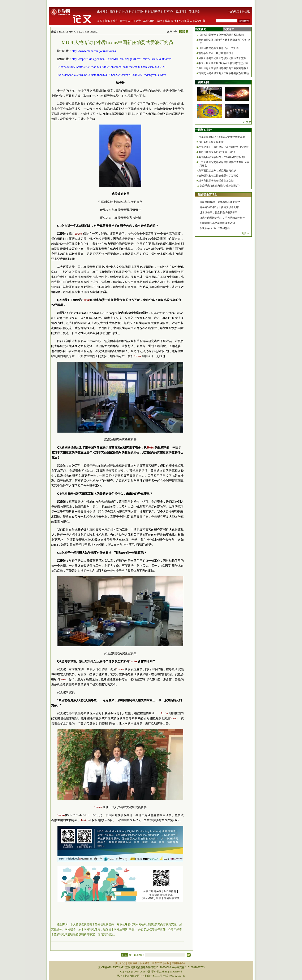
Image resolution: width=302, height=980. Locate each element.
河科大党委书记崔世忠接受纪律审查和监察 (222, 58)
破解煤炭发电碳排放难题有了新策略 (219, 176)
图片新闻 (203, 82)
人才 (130, 21)
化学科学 (129, 11)
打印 (124, 955)
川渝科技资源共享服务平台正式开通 (219, 48)
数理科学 (181, 11)
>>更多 (247, 122)
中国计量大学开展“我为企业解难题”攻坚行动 (223, 63)
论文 (160, 21)
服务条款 (145, 963)
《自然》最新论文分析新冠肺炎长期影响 (221, 35)
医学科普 (200, 21)
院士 (123, 21)
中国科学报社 (179, 963)
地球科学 (168, 11)
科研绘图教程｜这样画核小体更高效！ (221, 202)
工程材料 (142, 11)
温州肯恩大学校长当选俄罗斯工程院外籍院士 (224, 68)
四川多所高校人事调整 (211, 142)
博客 (115, 21)
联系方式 (157, 963)
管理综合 (194, 11)
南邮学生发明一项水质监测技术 (216, 53)
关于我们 (120, 963)
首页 (100, 21)
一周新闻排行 (203, 130)
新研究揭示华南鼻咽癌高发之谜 (216, 181)
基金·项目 (149, 21)
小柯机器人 (185, 21)
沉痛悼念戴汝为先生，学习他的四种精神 (222, 218)
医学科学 (116, 11)
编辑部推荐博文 (208, 195)
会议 (138, 21)
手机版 (246, 11)
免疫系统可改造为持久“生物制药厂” (220, 186)
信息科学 (155, 11)
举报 (167, 963)
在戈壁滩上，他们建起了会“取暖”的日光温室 (223, 147)
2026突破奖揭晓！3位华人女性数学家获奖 (222, 137)
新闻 (108, 21)
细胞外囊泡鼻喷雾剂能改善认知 (217, 223)
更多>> (245, 233)
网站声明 (133, 963)
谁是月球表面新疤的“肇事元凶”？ (217, 152)
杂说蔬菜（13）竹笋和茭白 (215, 228)
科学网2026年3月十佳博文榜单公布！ (220, 207)
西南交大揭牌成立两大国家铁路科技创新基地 (224, 73)
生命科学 (103, 11)
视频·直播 (171, 21)
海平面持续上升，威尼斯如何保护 (217, 171)
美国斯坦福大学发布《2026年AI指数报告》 (222, 157)
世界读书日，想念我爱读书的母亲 (219, 213)
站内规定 (234, 11)
